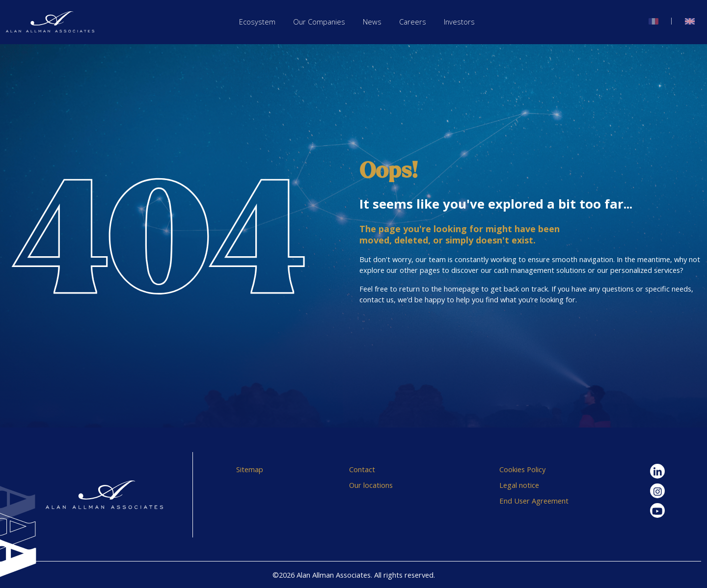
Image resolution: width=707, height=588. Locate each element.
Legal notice (519, 485)
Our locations (371, 485)
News (372, 22)
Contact (362, 469)
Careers (413, 22)
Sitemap (250, 469)
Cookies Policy (522, 469)
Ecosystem (257, 22)
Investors (459, 22)
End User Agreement (534, 501)
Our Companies (319, 22)
